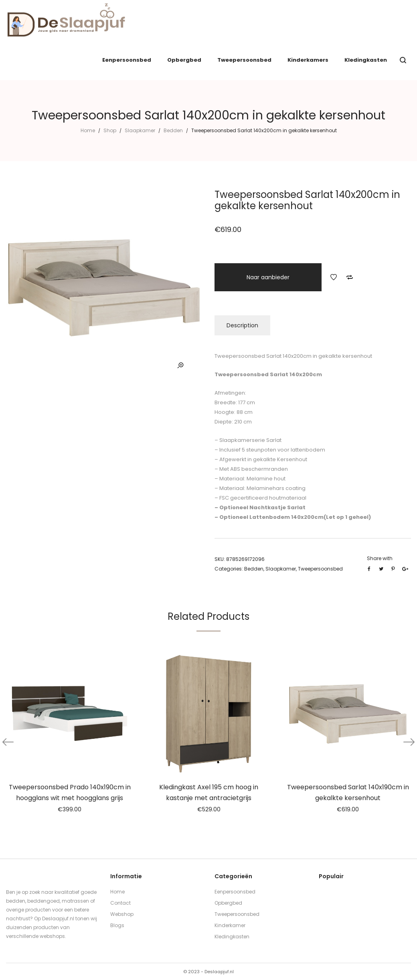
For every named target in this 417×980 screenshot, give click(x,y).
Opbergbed (228, 903)
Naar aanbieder (268, 277)
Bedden (173, 130)
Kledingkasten (232, 937)
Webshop (122, 914)
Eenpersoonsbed (235, 892)
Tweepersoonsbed (320, 569)
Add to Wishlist (334, 277)
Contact (120, 903)
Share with (380, 558)
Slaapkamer (140, 130)
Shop (110, 130)
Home (88, 130)
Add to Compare (350, 277)
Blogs (117, 925)
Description (242, 325)
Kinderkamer (230, 925)
